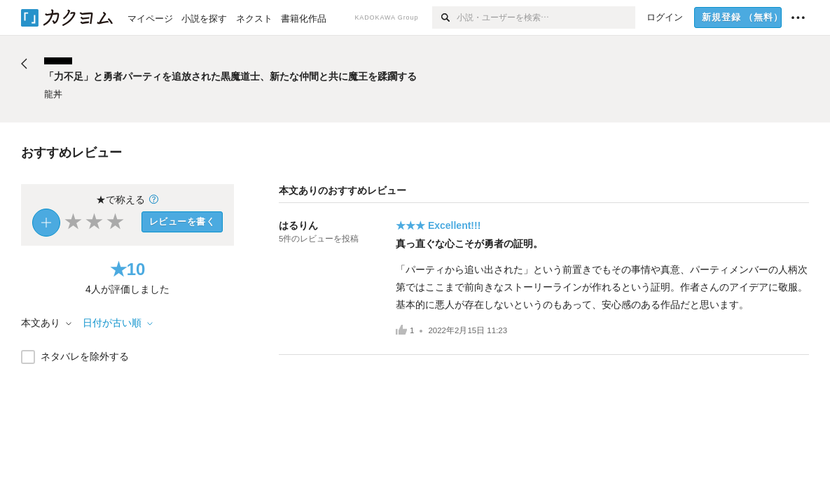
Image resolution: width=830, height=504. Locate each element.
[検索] (444, 17)
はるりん (298, 225)
